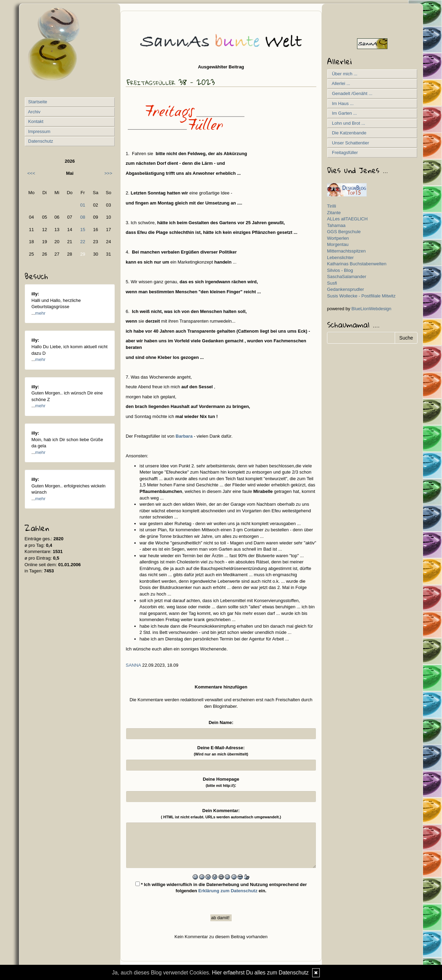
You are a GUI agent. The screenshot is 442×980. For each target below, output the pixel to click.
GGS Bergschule (344, 232)
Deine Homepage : (221, 782)
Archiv (34, 112)
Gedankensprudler (345, 289)
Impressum (39, 131)
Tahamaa (336, 225)
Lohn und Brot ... (347, 123)
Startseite (37, 102)
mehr (40, 313)
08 (83, 217)
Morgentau (338, 244)
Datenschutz (40, 141)
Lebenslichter (340, 258)
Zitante (334, 213)
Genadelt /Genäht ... (351, 93)
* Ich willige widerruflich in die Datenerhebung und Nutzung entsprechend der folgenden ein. (221, 888)
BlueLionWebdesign (371, 309)
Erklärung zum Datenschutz (228, 891)
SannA (133, 665)
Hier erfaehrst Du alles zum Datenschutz (260, 973)
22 (83, 242)
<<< (31, 173)
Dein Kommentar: (221, 814)
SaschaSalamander (347, 277)
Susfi (332, 283)
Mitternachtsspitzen (346, 251)
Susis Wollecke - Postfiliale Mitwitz (361, 296)
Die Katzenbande (348, 133)
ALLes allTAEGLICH (347, 219)
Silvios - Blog (340, 270)
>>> (108, 173)
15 (83, 230)
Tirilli (331, 206)
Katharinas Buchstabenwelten (357, 264)
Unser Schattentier (349, 143)
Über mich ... (343, 74)
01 (83, 205)
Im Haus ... (342, 103)
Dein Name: (221, 722)
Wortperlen (338, 238)
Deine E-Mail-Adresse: (221, 751)
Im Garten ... (343, 113)
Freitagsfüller (344, 153)
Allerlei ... (340, 83)
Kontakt (35, 121)
